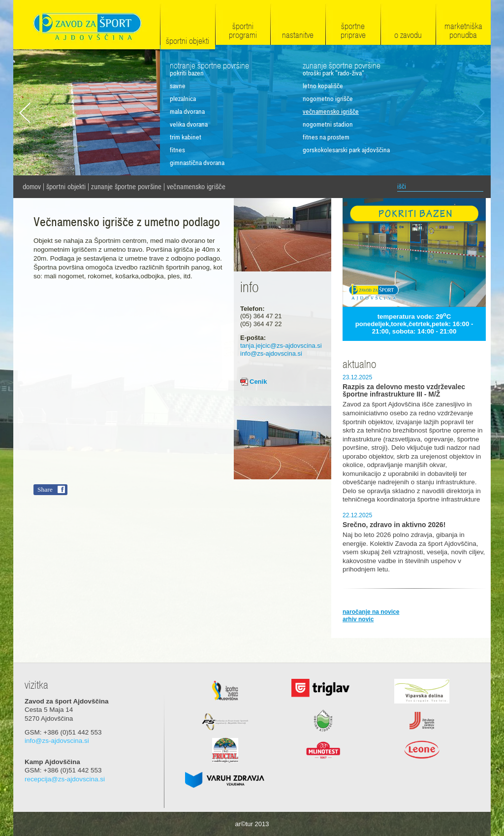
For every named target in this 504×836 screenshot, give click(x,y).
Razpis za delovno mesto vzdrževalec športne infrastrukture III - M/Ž (404, 391)
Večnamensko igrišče (196, 187)
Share (45, 489)
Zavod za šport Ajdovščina (87, 25)
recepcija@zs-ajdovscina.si (65, 779)
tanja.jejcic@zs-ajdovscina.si (281, 346)
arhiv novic (358, 619)
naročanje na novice (371, 612)
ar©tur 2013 (252, 824)
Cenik (258, 382)
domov (32, 187)
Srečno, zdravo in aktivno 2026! (394, 525)
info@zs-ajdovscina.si (271, 353)
